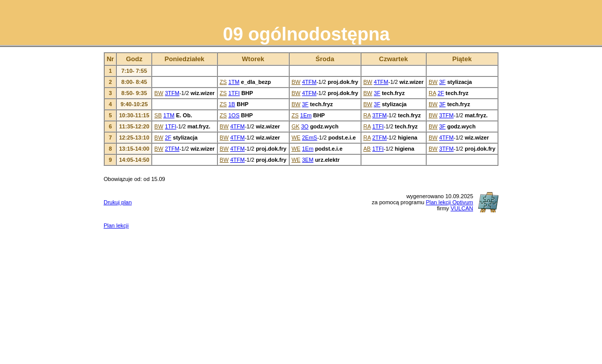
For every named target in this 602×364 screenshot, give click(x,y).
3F (443, 82)
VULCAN (462, 208)
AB (367, 149)
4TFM (309, 82)
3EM (308, 160)
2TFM (379, 138)
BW (296, 82)
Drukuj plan (118, 202)
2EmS (309, 138)
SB (158, 115)
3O (305, 126)
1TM (234, 82)
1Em (306, 115)
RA (432, 93)
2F (441, 93)
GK (296, 126)
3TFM (172, 93)
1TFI (234, 93)
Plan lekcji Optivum (449, 202)
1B (232, 104)
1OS (234, 115)
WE (296, 138)
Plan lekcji (116, 225)
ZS (223, 82)
